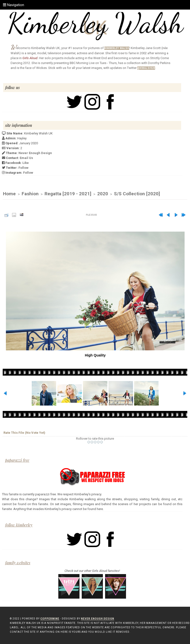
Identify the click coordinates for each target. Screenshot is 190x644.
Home (9, 194)
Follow (24, 168)
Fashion (30, 194)
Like (26, 163)
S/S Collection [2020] (137, 194)
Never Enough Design (35, 153)
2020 (103, 194)
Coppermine (50, 619)
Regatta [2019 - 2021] (68, 194)
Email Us (26, 158)
